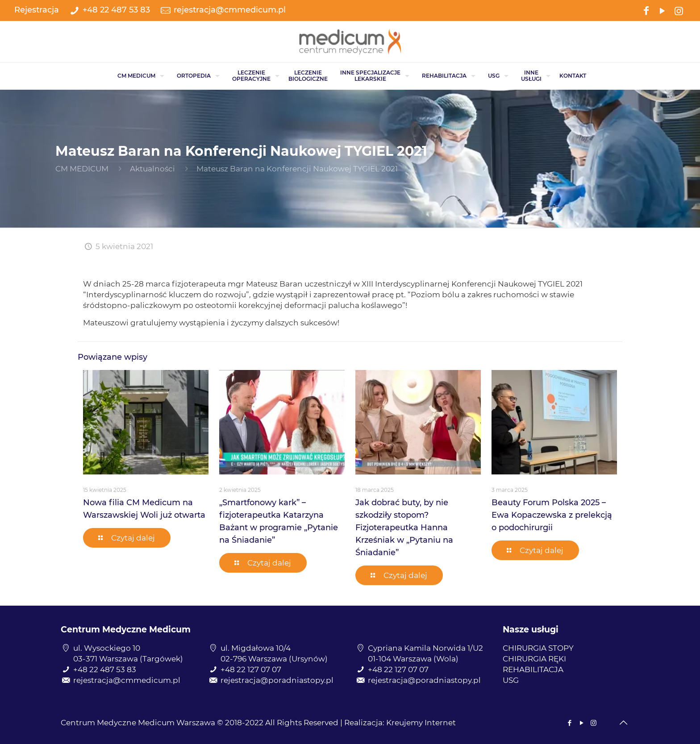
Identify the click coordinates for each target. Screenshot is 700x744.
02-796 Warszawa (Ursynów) (274, 659)
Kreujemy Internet (421, 723)
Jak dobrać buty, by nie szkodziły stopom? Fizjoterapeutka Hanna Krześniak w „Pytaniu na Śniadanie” (404, 528)
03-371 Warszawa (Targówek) (128, 659)
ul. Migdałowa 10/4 (256, 648)
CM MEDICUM (82, 169)
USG (511, 680)
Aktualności (152, 169)
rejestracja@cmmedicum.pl (230, 10)
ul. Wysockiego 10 (107, 648)
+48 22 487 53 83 (116, 10)
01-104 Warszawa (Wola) (413, 659)
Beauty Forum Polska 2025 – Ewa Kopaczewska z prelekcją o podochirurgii (552, 515)
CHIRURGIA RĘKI (534, 659)
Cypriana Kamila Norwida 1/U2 (425, 648)
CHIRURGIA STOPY (538, 648)
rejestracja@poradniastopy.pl (277, 680)
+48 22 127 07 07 (251, 669)
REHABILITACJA (533, 669)
